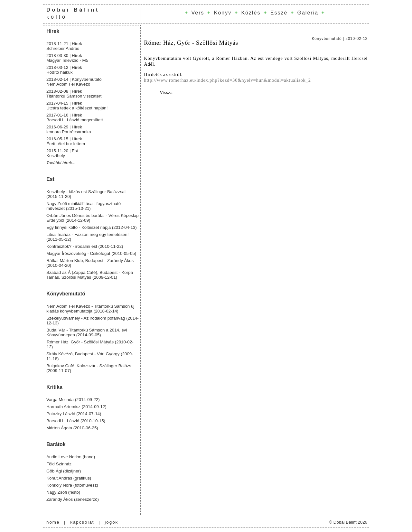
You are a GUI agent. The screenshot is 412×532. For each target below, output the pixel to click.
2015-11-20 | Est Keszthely (62, 153)
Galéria (308, 13)
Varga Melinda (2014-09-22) (73, 400)
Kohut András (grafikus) (69, 478)
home (53, 522)
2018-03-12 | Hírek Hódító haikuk (64, 70)
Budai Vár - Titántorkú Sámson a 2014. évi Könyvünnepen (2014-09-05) (87, 332)
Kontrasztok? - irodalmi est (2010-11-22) (85, 246)
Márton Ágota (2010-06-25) (72, 428)
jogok (111, 522)
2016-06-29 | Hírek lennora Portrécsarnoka (69, 129)
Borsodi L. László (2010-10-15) (76, 421)
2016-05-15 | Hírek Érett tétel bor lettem (66, 141)
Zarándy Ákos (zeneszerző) (73, 499)
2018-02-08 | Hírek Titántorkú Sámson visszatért (74, 94)
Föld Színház (59, 464)
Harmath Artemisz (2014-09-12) (76, 407)
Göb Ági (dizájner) (64, 471)
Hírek (53, 31)
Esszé (279, 13)
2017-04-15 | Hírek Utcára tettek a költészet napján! (77, 106)
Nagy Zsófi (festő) (63, 492)
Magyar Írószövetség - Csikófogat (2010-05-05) (91, 253)
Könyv (223, 13)
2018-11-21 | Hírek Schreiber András (64, 46)
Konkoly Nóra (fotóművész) (72, 485)
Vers (198, 13)
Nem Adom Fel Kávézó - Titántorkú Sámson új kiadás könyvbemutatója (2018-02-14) (90, 309)
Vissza (166, 93)
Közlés (251, 13)
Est (50, 179)
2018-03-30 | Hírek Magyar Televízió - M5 (67, 58)
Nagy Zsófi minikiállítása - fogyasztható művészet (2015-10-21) (84, 206)
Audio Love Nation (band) (71, 457)
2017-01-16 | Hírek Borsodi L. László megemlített (75, 117)
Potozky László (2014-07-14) (74, 414)
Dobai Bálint (73, 10)
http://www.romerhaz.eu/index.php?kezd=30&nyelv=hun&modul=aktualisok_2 (227, 80)
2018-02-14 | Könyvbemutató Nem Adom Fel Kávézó (74, 82)
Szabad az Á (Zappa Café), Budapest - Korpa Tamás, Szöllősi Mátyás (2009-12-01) (90, 275)
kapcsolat (82, 522)
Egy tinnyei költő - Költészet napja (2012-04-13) (92, 227)
